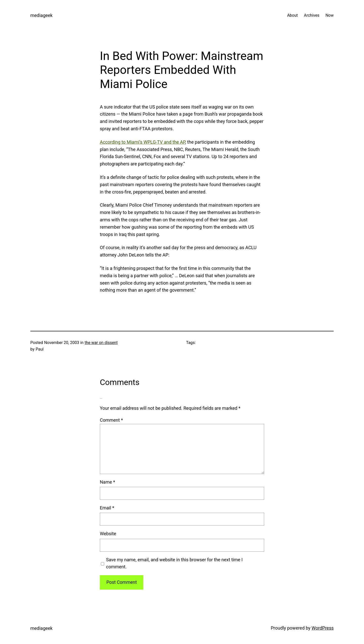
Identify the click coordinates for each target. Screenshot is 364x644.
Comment (111, 420)
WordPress (323, 628)
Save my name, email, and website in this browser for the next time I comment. (174, 563)
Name (107, 482)
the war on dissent (101, 343)
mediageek (41, 15)
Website (108, 534)
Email (107, 508)
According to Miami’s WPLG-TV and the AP (143, 142)
